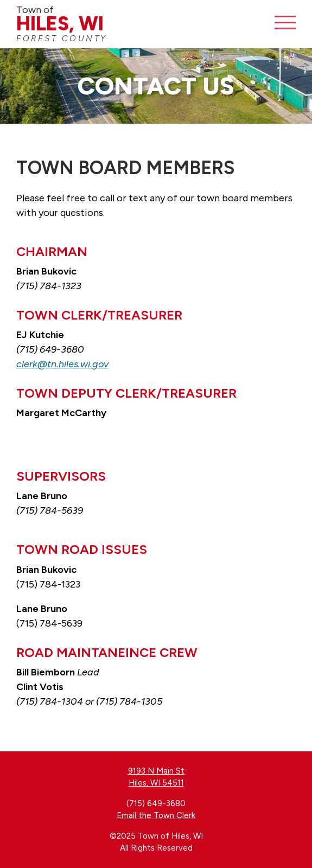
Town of (119, 24)
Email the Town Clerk (156, 815)
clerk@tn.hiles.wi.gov (62, 364)
